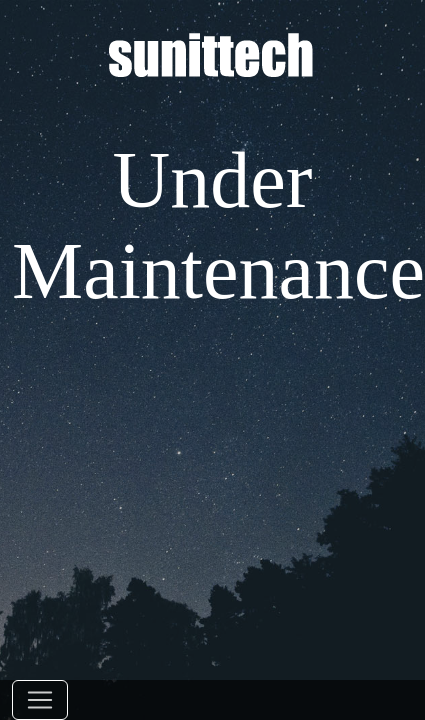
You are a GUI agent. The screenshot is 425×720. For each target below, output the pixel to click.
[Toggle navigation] (40, 700)
